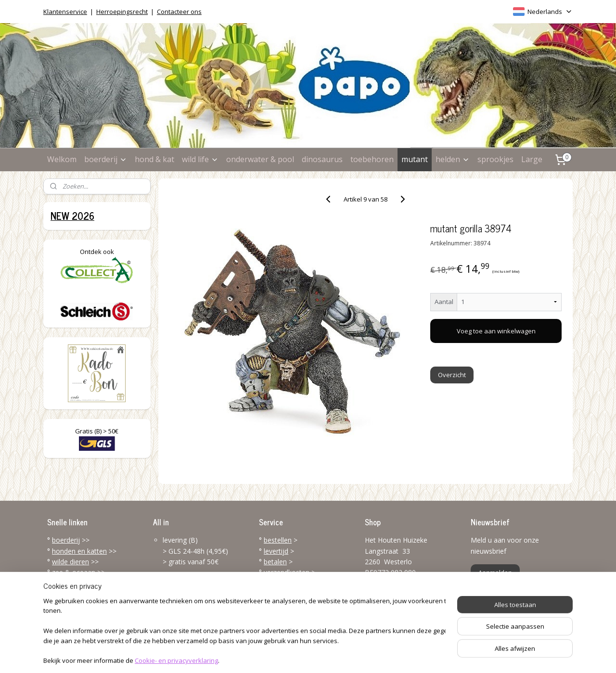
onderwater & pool (260, 159)
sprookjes (495, 159)
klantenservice (304, 594)
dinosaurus (322, 159)
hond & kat (154, 159)
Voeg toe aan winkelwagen (496, 331)
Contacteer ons (179, 12)
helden (453, 159)
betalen (275, 562)
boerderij (106, 159)
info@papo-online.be (397, 618)
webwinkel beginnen (326, 655)
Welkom (62, 159)
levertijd (276, 551)
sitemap (269, 655)
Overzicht (452, 375)
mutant (415, 159)
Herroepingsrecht (122, 12)
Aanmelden (495, 572)
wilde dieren (71, 562)
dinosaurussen (75, 583)
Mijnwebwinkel (410, 655)
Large (532, 159)
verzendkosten (287, 572)
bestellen (278, 540)
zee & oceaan (74, 572)
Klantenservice (65, 12)
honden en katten (79, 551)
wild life (200, 159)
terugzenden (283, 583)
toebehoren (372, 159)
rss (289, 655)
